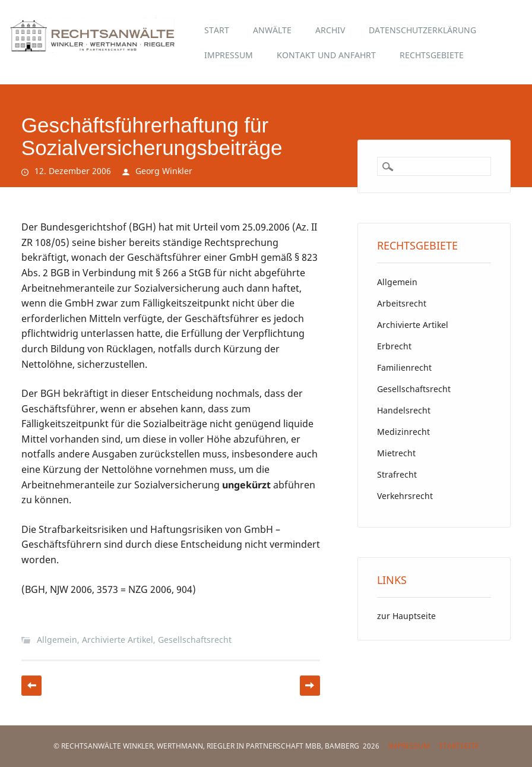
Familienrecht (404, 367)
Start (217, 30)
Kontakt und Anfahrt (326, 55)
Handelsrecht (404, 410)
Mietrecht (396, 453)
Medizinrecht (403, 432)
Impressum (229, 55)
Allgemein (57, 640)
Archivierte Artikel (118, 640)
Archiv (330, 30)
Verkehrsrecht (405, 496)
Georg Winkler (164, 171)
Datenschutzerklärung (422, 30)
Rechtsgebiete (432, 55)
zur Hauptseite (406, 616)
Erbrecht (394, 346)
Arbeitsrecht (402, 303)
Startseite (459, 746)
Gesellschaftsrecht (195, 640)
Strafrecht (397, 474)
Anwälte (272, 30)
